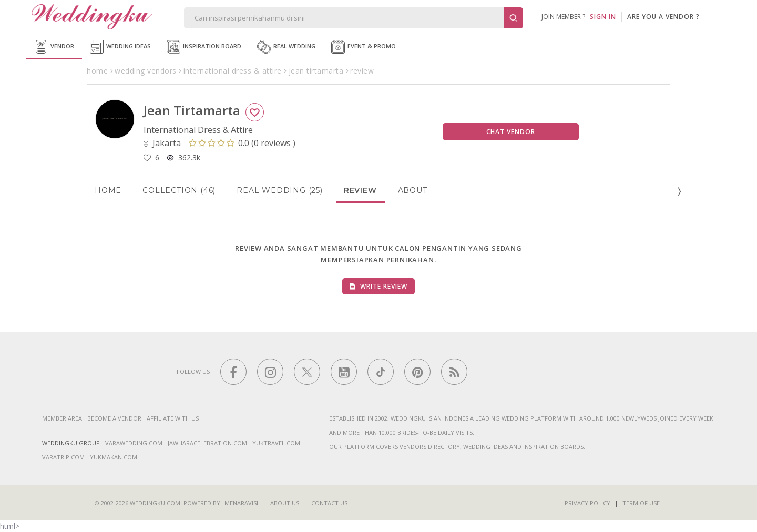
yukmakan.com (114, 457)
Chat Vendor (511, 132)
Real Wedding (286, 47)
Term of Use (641, 503)
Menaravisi (241, 503)
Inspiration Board (204, 47)
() (242, 143)
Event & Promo (364, 47)
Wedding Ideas (120, 47)
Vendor (54, 47)
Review (360, 190)
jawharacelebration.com (207, 443)
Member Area (62, 418)
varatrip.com (63, 457)
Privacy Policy (587, 503)
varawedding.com (134, 443)
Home (108, 190)
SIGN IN (603, 17)
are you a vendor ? (663, 17)
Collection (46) (179, 190)
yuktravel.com (276, 443)
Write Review (378, 286)
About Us (285, 503)
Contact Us (329, 503)
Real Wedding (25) (280, 190)
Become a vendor (114, 418)
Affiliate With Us (173, 418)
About (413, 190)
